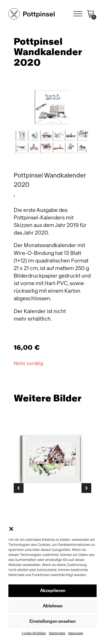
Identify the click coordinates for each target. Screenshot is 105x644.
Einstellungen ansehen (53, 621)
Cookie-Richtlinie (34, 633)
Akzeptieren (53, 591)
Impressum (75, 633)
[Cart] (91, 14)
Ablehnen (53, 606)
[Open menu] (78, 14)
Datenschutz (57, 633)
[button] (11, 529)
